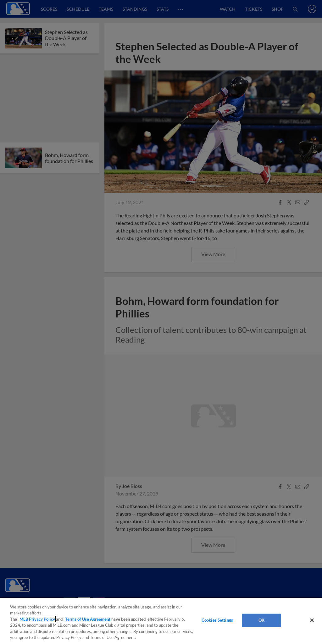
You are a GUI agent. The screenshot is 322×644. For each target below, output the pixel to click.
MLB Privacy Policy (37, 619)
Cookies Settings (217, 620)
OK (261, 620)
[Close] (312, 620)
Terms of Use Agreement (88, 619)
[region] (161, 621)
